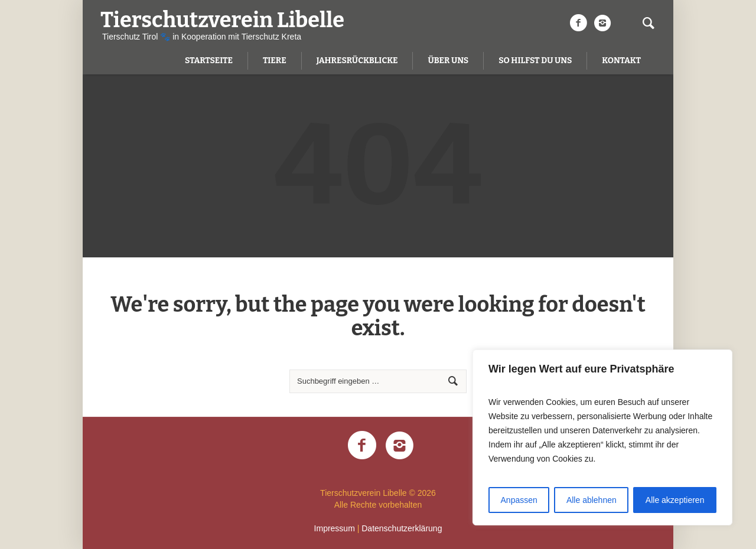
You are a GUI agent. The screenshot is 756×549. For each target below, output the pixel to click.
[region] (602, 437)
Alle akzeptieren (675, 500)
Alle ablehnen (592, 500)
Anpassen (519, 500)
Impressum (335, 528)
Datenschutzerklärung (402, 528)
